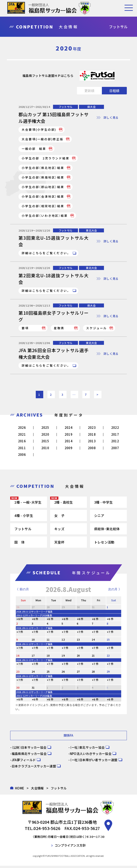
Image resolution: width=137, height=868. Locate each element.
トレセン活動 (104, 544)
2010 (45, 450)
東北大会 (91, 231)
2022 (115, 430)
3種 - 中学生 (103, 504)
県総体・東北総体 (107, 531)
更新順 (89, 91)
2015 (45, 443)
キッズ (59, 531)
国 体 (19, 544)
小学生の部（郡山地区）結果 (43, 187)
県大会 (91, 107)
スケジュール (96, 330)
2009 (68, 450)
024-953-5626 (47, 830)
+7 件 (20, 634)
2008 (92, 450)
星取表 (59, 330)
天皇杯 (59, 544)
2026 (22, 430)
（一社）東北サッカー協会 (87, 749)
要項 (25, 330)
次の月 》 (115, 591)
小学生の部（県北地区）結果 (43, 168)
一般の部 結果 (34, 149)
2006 (22, 457)
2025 (45, 430)
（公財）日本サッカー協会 (29, 749)
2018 (92, 436)
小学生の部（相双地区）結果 (43, 206)
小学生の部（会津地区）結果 (43, 197)
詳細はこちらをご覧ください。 (46, 254)
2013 (92, 443)
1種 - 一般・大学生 (28, 504)
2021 (22, 436)
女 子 (59, 518)
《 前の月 (22, 591)
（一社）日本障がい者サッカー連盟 (94, 762)
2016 (22, 443)
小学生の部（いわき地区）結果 (45, 216)
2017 (115, 436)
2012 (115, 443)
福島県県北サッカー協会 (29, 756)
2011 (22, 450)
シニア (99, 518)
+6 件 (20, 621)
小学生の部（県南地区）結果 (43, 178)
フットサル (66, 107)
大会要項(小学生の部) (39, 130)
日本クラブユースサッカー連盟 (34, 768)
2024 (68, 430)
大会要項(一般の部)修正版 (42, 139)
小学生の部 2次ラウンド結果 (45, 159)
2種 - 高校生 (64, 504)
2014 (68, 443)
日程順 (114, 91)
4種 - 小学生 (24, 518)
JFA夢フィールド (24, 762)
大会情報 (37, 790)
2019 (68, 436)
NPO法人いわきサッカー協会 (91, 756)
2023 (92, 430)
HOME (20, 790)
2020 (45, 436)
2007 (115, 450)
